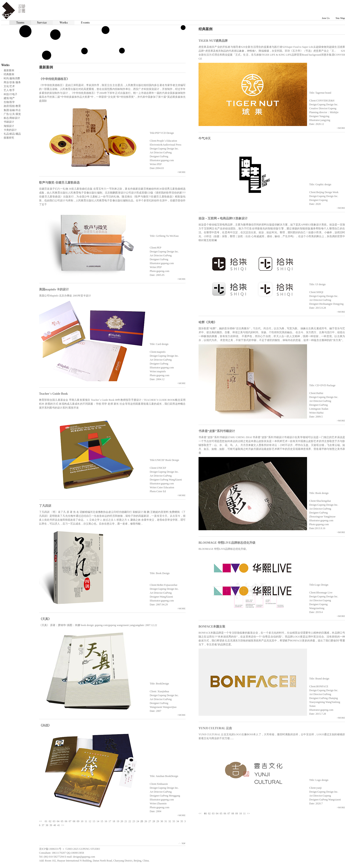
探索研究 (9, 138)
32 (170, 821)
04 (217, 813)
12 (90, 821)
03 (213, 813)
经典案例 (9, 74)
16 (106, 821)
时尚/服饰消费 (12, 78)
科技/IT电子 (11, 94)
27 (150, 821)
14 (98, 821)
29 (158, 821)
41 (59, 825)
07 (229, 813)
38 (47, 825)
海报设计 (9, 126)
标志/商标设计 (12, 118)
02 (209, 813)
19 (118, 821)
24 (138, 821)
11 (245, 813)
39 (51, 825)
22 (130, 821)
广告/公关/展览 (12, 114)
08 (233, 813)
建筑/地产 (9, 98)
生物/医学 (9, 102)
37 (43, 825)
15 (102, 821)
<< (200, 813)
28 (154, 821)
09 (237, 813)
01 (46, 821)
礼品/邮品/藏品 (12, 134)
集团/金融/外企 (12, 110)
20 (122, 821)
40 (55, 825)
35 (182, 821)
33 (174, 821)
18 (114, 821)
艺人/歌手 (9, 90)
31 (166, 821)
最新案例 (9, 70)
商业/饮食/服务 (12, 82)
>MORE (341, 128)
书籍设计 (9, 122)
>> (248, 813)
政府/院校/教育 (12, 106)
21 (126, 821)
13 (94, 821)
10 (241, 813)
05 (221, 813)
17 (110, 821)
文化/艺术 (9, 86)
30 (162, 821)
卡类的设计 (10, 130)
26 (146, 821)
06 (225, 813)
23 (134, 821)
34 (178, 821)
